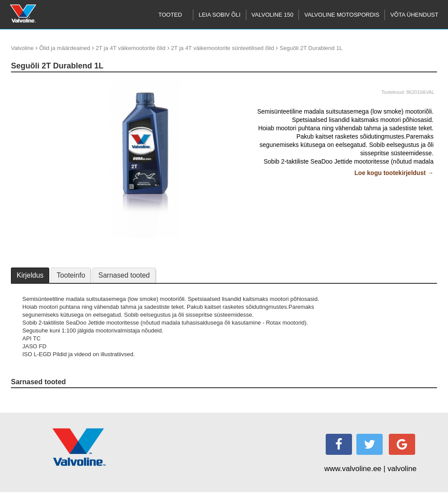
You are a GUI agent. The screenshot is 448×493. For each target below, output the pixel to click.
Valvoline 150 (273, 15)
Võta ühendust (414, 15)
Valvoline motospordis (342, 15)
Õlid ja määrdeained (64, 48)
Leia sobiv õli (219, 15)
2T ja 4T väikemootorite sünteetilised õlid (222, 48)
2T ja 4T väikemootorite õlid (130, 48)
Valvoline (22, 48)
